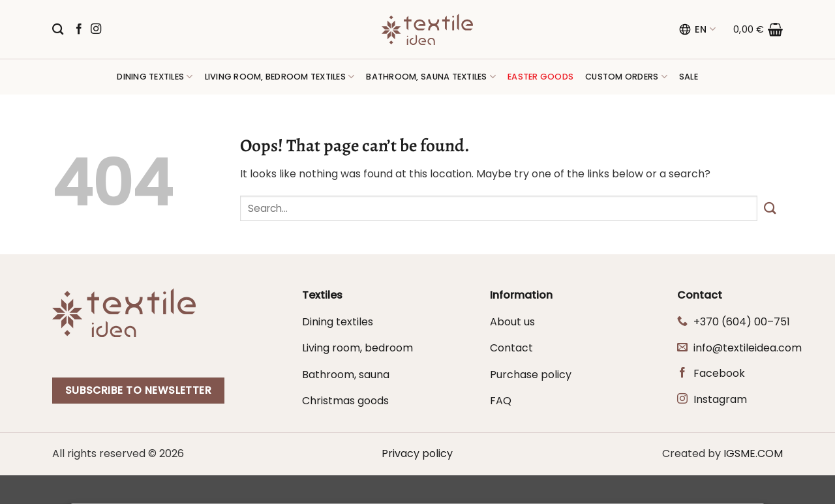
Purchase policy (531, 375)
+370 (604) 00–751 (742, 322)
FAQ (501, 401)
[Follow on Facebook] (79, 29)
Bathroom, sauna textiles (431, 77)
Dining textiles (155, 77)
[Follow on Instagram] (96, 29)
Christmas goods (345, 401)
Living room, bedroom (357, 348)
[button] (758, 29)
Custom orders (626, 77)
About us (512, 322)
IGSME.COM (753, 453)
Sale (689, 77)
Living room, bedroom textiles (280, 77)
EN (697, 29)
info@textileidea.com (748, 348)
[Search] (58, 30)
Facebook (719, 373)
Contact (511, 348)
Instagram (720, 399)
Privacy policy (417, 453)
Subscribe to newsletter (139, 390)
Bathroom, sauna (346, 375)
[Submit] (770, 208)
